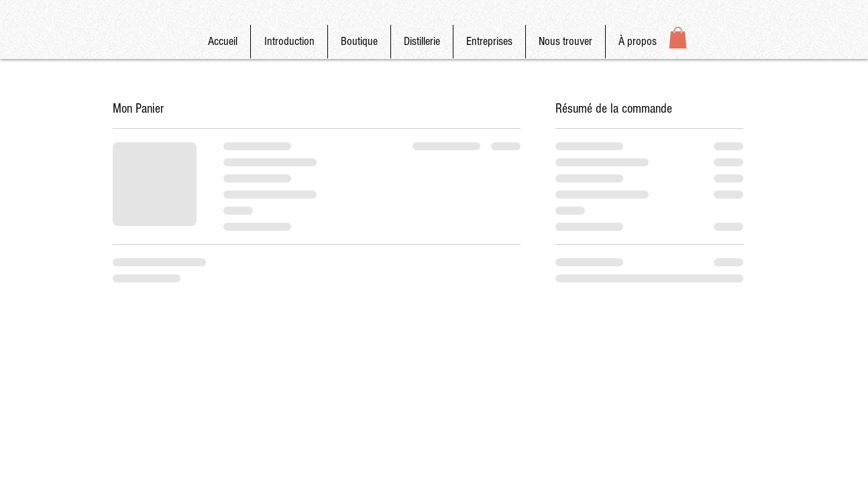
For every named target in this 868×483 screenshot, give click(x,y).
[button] (678, 38)
